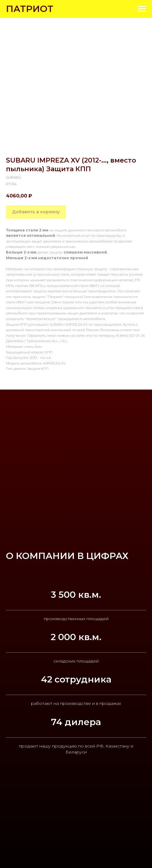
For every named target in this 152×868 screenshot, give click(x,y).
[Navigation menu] (142, 9)
